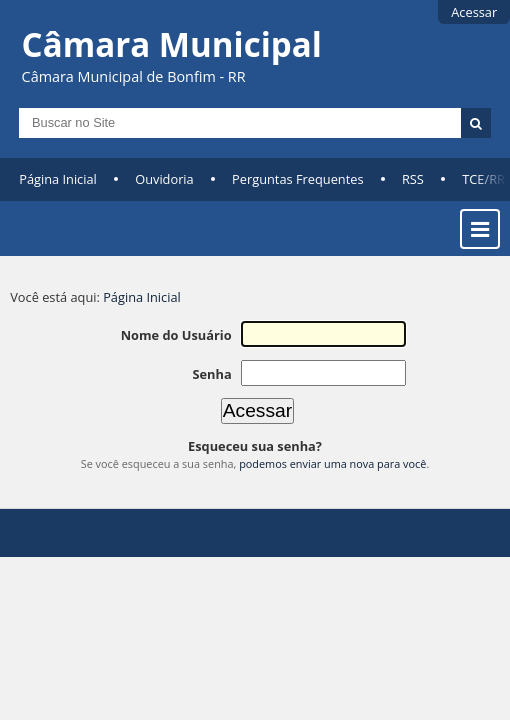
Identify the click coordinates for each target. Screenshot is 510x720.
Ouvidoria (164, 179)
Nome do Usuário (176, 335)
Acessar (474, 12)
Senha (211, 374)
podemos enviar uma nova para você (332, 463)
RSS (413, 179)
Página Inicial (58, 179)
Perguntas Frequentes (297, 179)
